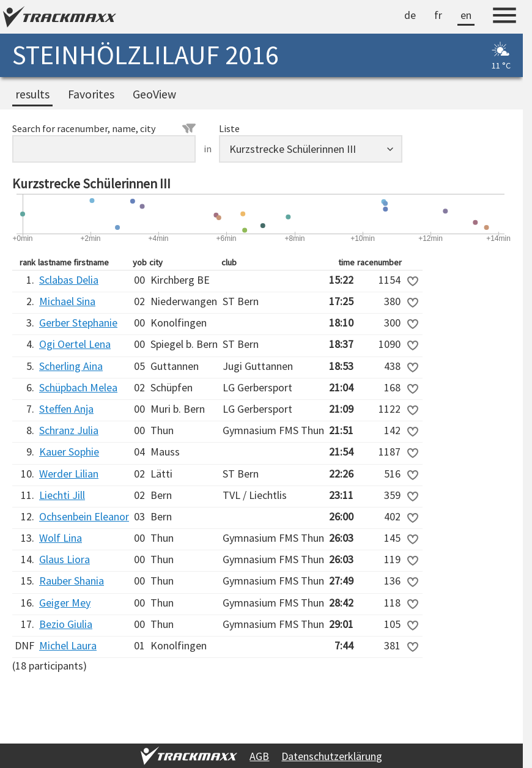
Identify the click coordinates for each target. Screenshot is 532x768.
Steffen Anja (66, 409)
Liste (229, 128)
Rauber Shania (72, 581)
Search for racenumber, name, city (104, 128)
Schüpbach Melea (78, 387)
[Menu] (504, 17)
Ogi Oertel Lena (75, 344)
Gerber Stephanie (78, 323)
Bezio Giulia (66, 624)
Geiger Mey (65, 603)
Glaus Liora (65, 559)
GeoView (154, 94)
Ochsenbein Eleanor (84, 516)
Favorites (91, 94)
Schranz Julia (69, 430)
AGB (259, 756)
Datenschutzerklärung (332, 756)
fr (438, 15)
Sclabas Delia (69, 280)
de (410, 15)
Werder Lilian (69, 474)
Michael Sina (67, 301)
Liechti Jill (62, 495)
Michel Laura (68, 645)
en (466, 15)
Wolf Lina (61, 538)
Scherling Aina (71, 366)
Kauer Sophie (69, 452)
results (32, 94)
